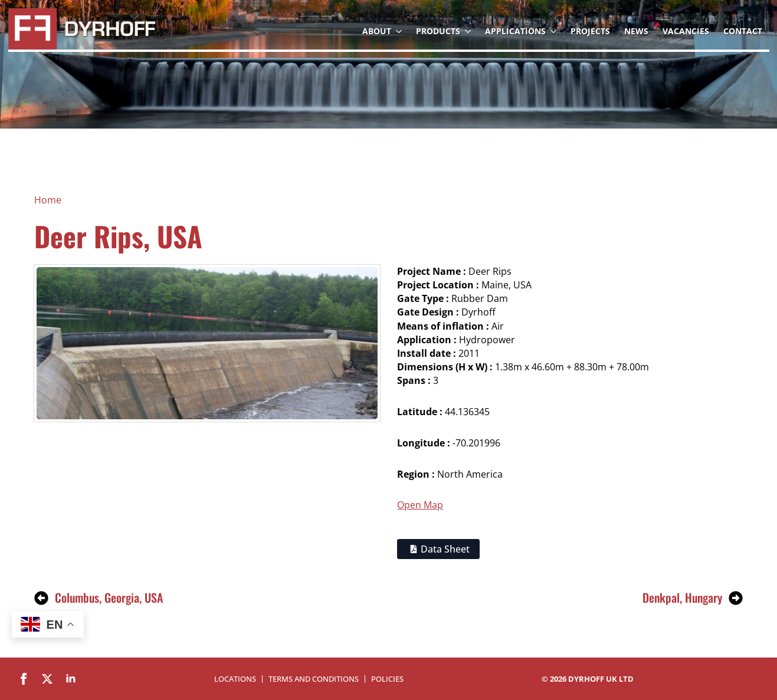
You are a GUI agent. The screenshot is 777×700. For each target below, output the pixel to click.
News (636, 31)
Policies (387, 679)
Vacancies (686, 31)
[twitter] (47, 679)
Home (48, 200)
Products (438, 31)
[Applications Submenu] (555, 31)
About (377, 31)
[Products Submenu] (469, 31)
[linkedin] (71, 679)
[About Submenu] (400, 31)
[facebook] (24, 679)
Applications (515, 31)
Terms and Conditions (314, 679)
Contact (743, 31)
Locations (235, 679)
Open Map (420, 505)
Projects (590, 31)
